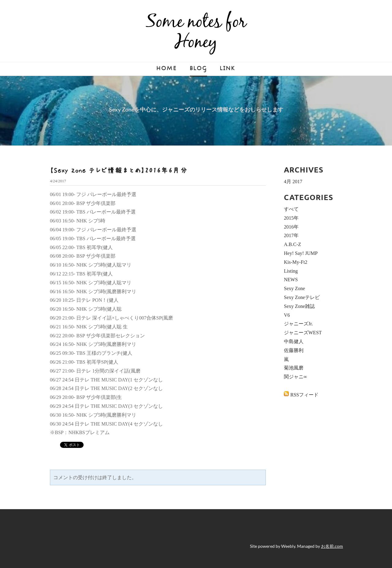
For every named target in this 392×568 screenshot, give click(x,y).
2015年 (291, 218)
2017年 (291, 235)
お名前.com (332, 546)
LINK (228, 68)
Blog (198, 68)
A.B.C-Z (292, 244)
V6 (287, 315)
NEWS (291, 280)
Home (167, 68)
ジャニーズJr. (298, 324)
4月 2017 (293, 182)
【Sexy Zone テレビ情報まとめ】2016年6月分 (119, 170)
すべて (291, 209)
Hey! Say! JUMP (301, 253)
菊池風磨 (294, 368)
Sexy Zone (294, 288)
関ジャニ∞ (295, 377)
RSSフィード (304, 395)
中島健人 (294, 341)
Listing (291, 271)
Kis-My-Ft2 (296, 262)
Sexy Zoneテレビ (302, 297)
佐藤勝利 (294, 350)
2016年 (291, 227)
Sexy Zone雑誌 (299, 306)
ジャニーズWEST (303, 333)
